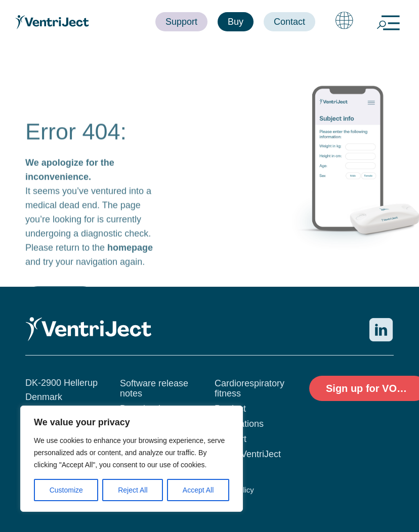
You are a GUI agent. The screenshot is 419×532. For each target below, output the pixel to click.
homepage (130, 265)
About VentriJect (248, 454)
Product (230, 409)
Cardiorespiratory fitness (249, 388)
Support (231, 439)
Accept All (198, 490)
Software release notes (154, 388)
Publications (239, 424)
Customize (66, 490)
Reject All (133, 490)
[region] (132, 459)
